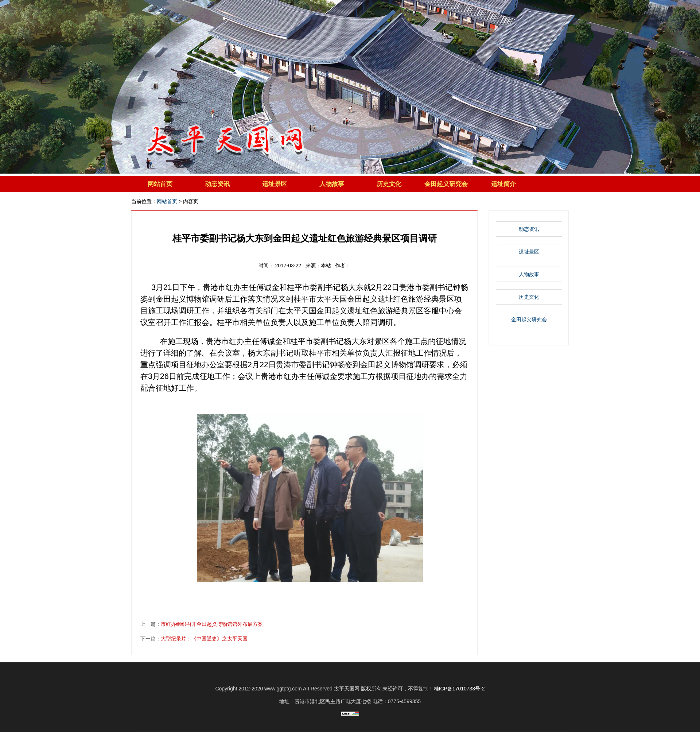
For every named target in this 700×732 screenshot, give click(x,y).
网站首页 (160, 184)
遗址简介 (503, 184)
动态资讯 (217, 184)
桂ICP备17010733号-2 (459, 689)
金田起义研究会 (446, 184)
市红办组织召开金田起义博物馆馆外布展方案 (212, 624)
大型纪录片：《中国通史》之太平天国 (204, 639)
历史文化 (389, 184)
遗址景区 (275, 184)
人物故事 (332, 184)
